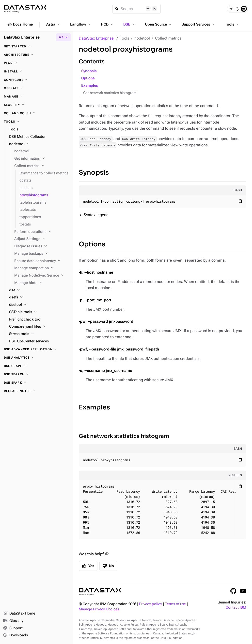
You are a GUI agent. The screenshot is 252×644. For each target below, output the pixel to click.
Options (88, 78)
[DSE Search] (36, 374)
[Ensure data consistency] (42, 261)
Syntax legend (96, 215)
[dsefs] (39, 297)
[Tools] (36, 122)
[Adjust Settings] (42, 239)
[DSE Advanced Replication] (36, 349)
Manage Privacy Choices (99, 609)
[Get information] (42, 159)
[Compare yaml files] (39, 327)
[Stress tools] (39, 334)
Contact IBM (236, 608)
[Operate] (36, 88)
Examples (90, 86)
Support (13, 628)
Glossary (13, 621)
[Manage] (36, 97)
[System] (244, 9)
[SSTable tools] (39, 312)
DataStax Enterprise (96, 38)
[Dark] (237, 9)
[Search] (137, 9)
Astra (54, 24)
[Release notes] (36, 391)
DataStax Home (19, 614)
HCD (107, 24)
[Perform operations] (42, 232)
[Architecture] (36, 55)
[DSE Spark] (36, 383)
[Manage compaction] (42, 268)
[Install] (36, 71)
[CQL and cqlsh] (36, 113)
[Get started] (36, 46)
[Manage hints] (42, 283)
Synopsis (89, 71)
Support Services (199, 24)
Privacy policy (150, 604)
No (108, 566)
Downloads (15, 635)
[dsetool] (39, 305)
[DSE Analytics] (36, 358)
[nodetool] (39, 144)
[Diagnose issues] (42, 246)
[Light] (231, 9)
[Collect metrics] (42, 166)
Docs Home (20, 25)
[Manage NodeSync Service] (42, 276)
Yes (88, 566)
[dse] (39, 290)
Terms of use (175, 604)
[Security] (36, 105)
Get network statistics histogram (110, 93)
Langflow (81, 24)
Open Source (159, 24)
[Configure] (36, 80)
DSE (129, 24)
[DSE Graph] (36, 366)
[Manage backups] (42, 254)
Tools (232, 24)
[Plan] (36, 63)
